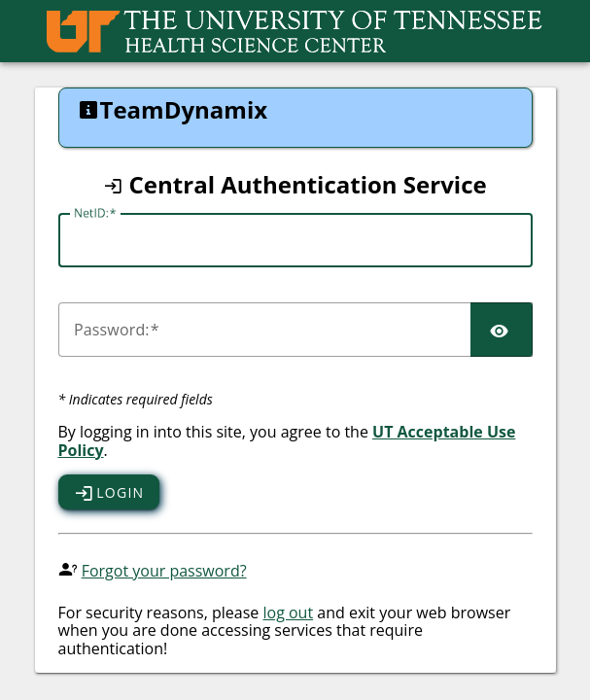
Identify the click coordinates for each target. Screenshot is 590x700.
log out (288, 612)
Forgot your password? (164, 571)
